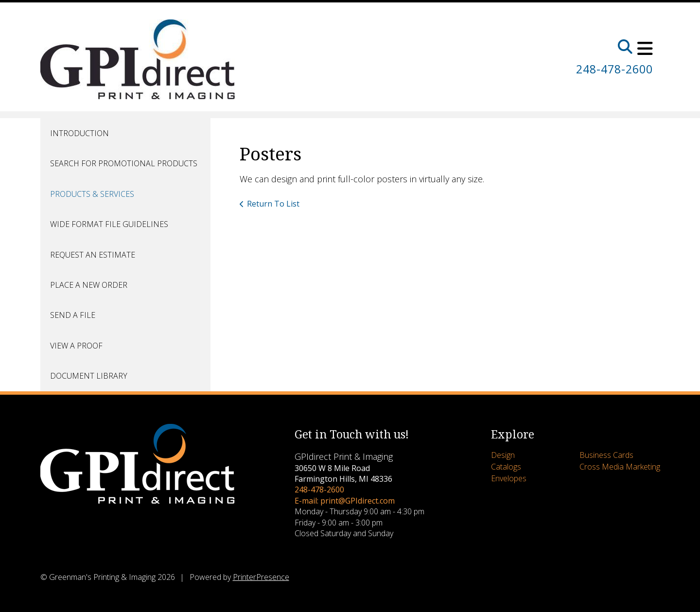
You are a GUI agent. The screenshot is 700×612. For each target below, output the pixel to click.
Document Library (89, 376)
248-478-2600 (612, 69)
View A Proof (76, 346)
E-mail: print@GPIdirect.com (345, 501)
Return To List (273, 204)
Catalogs (506, 467)
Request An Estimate (93, 255)
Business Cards (606, 455)
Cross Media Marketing (620, 467)
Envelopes (509, 478)
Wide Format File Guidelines (109, 224)
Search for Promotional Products (124, 163)
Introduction (79, 133)
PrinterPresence (261, 577)
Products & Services (92, 194)
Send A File (73, 315)
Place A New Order (89, 285)
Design (503, 455)
